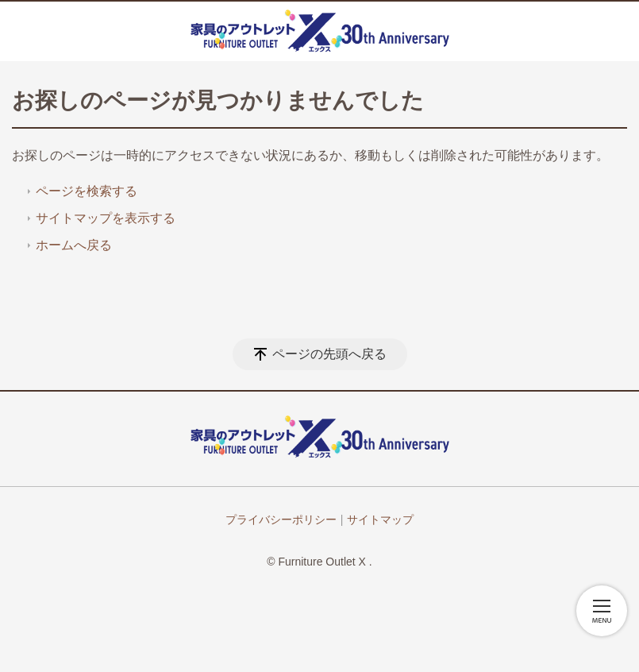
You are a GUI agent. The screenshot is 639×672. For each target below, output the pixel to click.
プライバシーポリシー (281, 519)
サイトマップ (380, 519)
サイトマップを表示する (106, 218)
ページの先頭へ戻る (329, 354)
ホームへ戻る (74, 245)
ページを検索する (87, 191)
